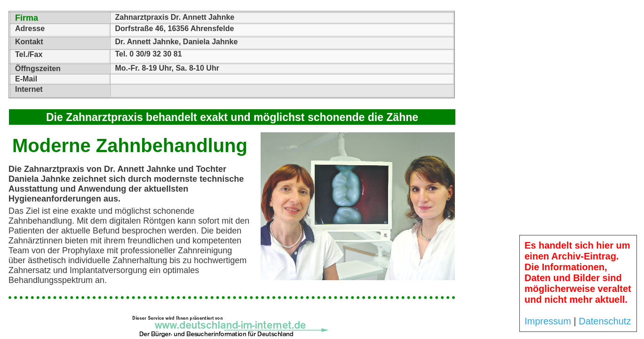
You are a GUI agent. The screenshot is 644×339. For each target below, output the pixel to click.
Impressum (548, 321)
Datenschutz (605, 321)
